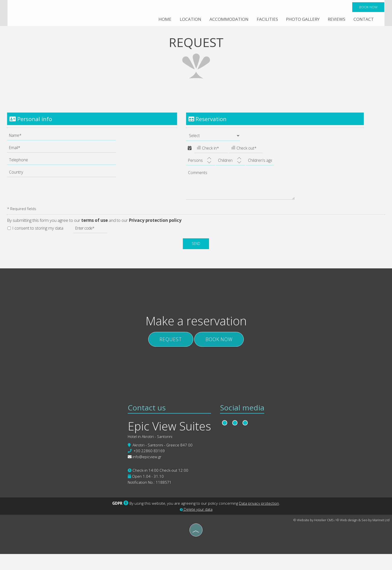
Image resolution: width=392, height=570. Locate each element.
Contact (363, 20)
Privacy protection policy (156, 225)
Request (169, 349)
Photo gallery (302, 20)
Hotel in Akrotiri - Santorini (149, 452)
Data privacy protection (259, 519)
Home (164, 20)
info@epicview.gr (146, 473)
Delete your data (196, 525)
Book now (368, 8)
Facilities (266, 20)
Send (196, 249)
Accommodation (228, 20)
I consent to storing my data (36, 233)
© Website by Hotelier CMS (313, 536)
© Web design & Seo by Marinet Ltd (363, 536)
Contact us (146, 423)
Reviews (336, 20)
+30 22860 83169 (149, 467)
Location (190, 20)
